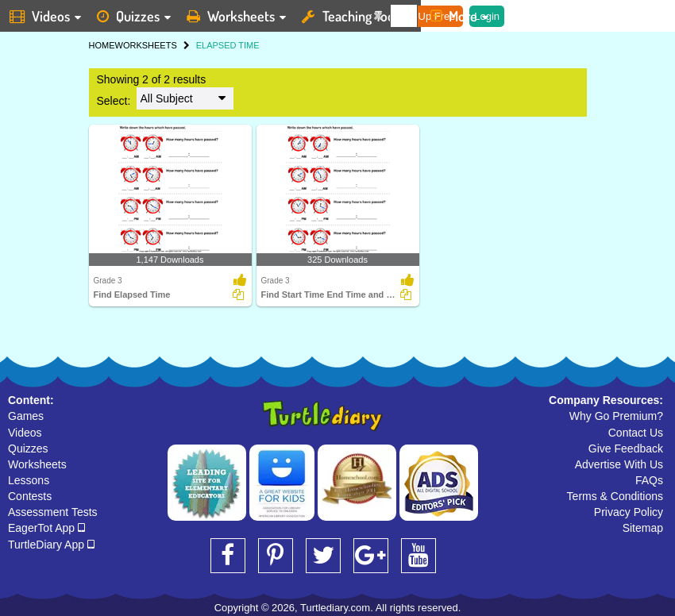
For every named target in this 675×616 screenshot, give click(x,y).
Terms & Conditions (615, 496)
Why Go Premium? (616, 416)
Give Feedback (626, 449)
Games (26, 416)
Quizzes (28, 449)
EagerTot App (46, 528)
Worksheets (37, 464)
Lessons (29, 480)
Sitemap (643, 528)
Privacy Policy (629, 512)
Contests (30, 496)
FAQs (649, 480)
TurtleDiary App (51, 545)
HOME (102, 45)
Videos (25, 433)
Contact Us (636, 433)
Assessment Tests (53, 512)
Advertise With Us (619, 464)
